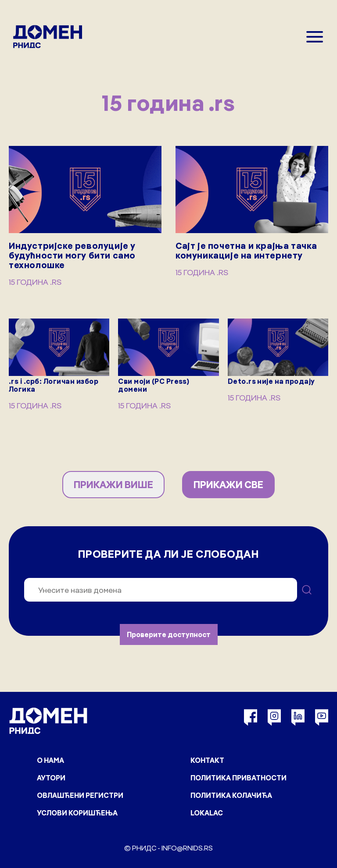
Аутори (51, 778)
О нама (50, 760)
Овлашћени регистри (80, 795)
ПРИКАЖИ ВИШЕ (113, 485)
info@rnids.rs (187, 848)
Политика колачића (231, 795)
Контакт (207, 760)
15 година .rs (35, 282)
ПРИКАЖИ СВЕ (228, 485)
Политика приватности (238, 778)
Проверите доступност (169, 634)
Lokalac (207, 813)
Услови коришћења (77, 813)
